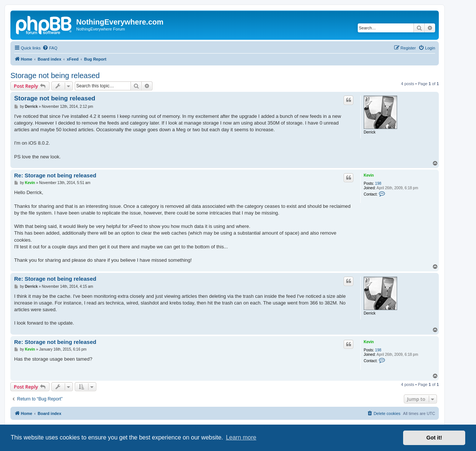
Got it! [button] (434, 438)
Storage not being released (55, 75)
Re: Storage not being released (55, 175)
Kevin (369, 175)
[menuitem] (50, 48)
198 (378, 183)
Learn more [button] (241, 437)
